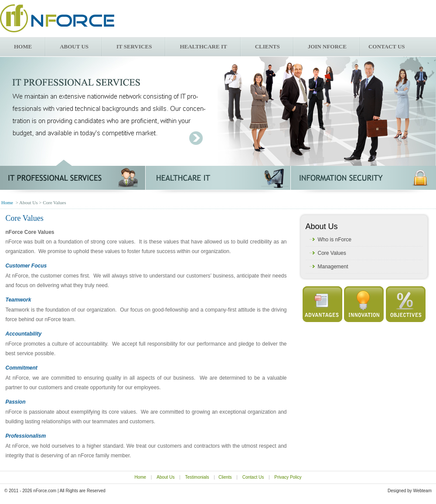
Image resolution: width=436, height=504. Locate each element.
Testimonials (197, 477)
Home (23, 46)
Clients (267, 46)
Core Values (332, 253)
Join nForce (327, 46)
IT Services (134, 46)
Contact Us (253, 477)
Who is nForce (335, 240)
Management (333, 267)
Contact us (387, 46)
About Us (74, 46)
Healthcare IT (203, 46)
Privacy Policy (288, 477)
